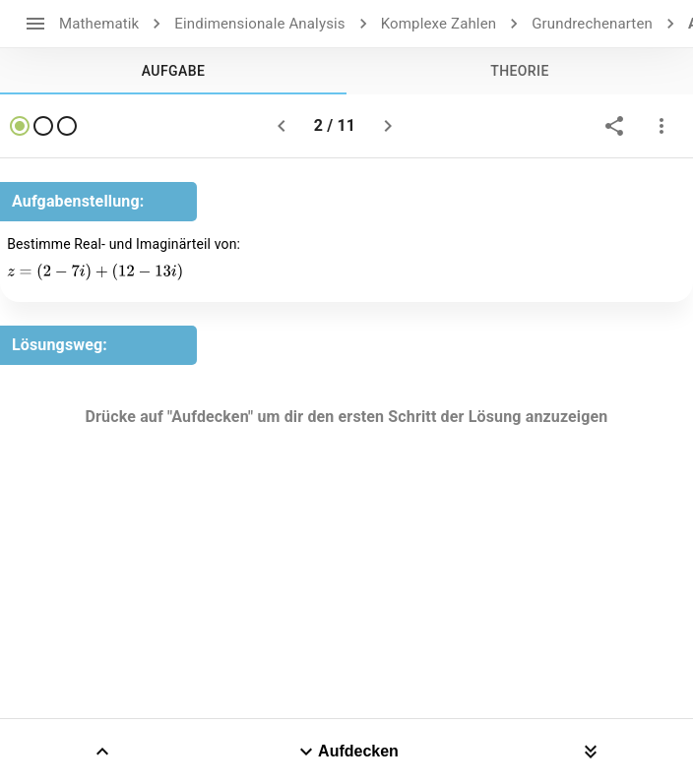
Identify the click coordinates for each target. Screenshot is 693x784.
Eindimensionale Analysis (259, 24)
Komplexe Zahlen (439, 24)
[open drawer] (35, 24)
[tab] (173, 71)
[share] (614, 126)
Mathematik (99, 24)
